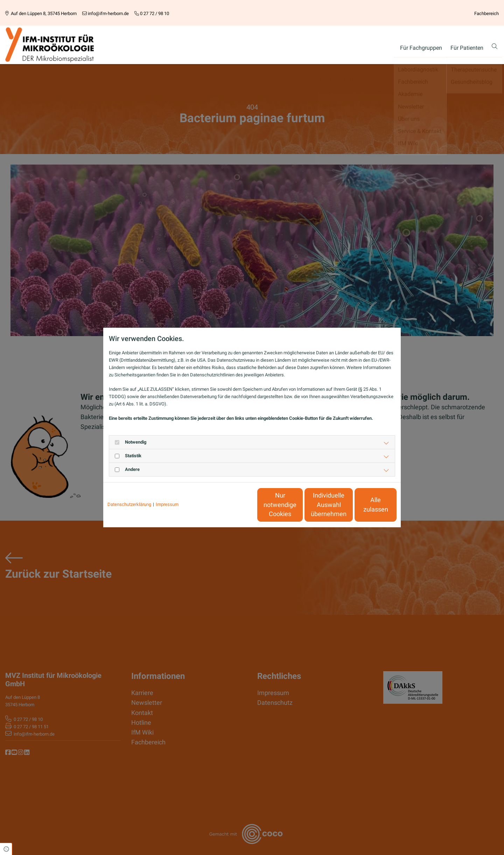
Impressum (167, 504)
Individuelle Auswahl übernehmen (298, 505)
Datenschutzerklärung (129, 504)
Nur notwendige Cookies (231, 505)
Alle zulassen (364, 505)
